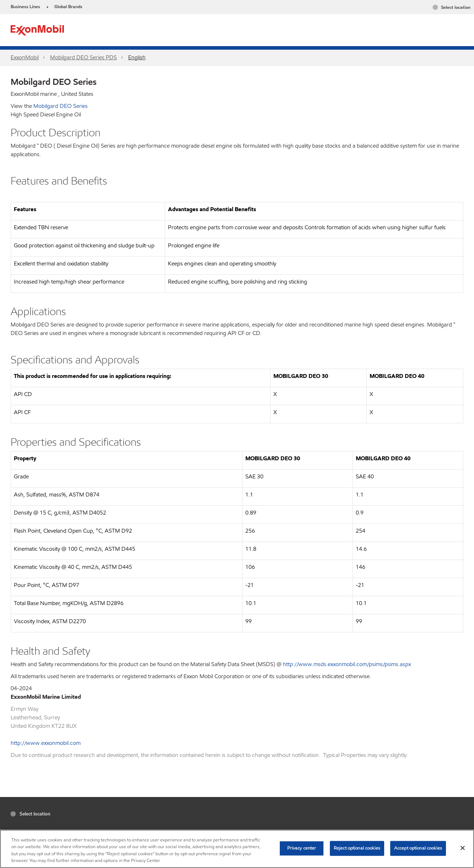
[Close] (463, 848)
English (137, 57)
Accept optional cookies (418, 848)
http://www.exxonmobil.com (46, 743)
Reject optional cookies (357, 848)
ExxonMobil (25, 57)
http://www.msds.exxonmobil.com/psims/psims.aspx (347, 664)
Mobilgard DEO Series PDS (83, 57)
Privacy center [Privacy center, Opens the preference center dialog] (302, 848)
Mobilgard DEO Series (61, 106)
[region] (237, 849)
